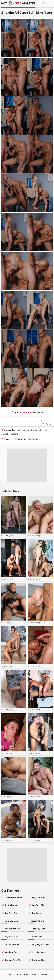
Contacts (43, 974)
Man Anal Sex (11, 952)
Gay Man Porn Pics (13, 960)
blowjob (26, 430)
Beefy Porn (37, 936)
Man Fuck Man (38, 905)
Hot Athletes (18, 3)
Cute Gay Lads (38, 929)
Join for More (29, 412)
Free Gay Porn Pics (13, 897)
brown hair (36, 430)
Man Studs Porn (12, 929)
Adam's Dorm (38, 921)
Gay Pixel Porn (11, 913)
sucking (15, 434)
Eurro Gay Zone (12, 944)
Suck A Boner (11, 905)
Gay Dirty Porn (38, 897)
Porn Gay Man (38, 952)
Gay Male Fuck (11, 936)
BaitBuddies (34, 439)
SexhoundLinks (39, 960)
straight (5, 434)
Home (34, 974)
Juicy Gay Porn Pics (40, 944)
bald (19, 430)
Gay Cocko (36, 913)
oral (45, 430)
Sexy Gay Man (11, 921)
